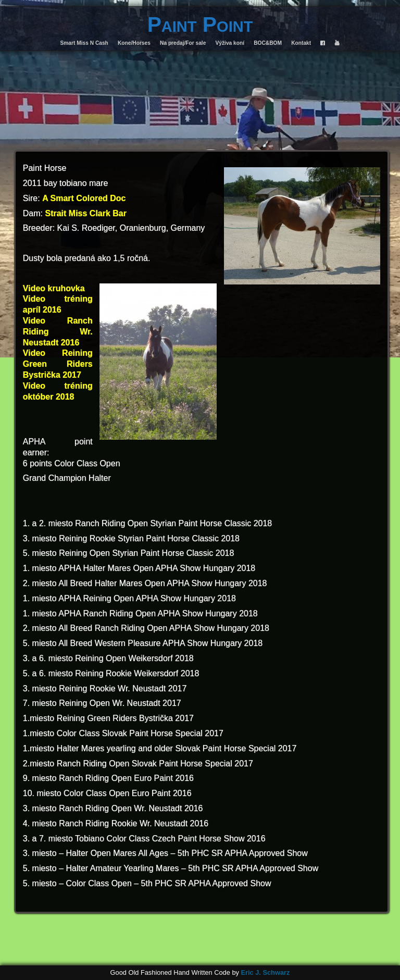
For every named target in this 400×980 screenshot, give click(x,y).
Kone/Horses (134, 43)
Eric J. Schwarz (265, 972)
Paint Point (200, 24)
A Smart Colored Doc (84, 198)
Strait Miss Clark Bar (86, 213)
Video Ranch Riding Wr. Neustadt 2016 (58, 332)
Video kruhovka (54, 288)
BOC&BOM (268, 43)
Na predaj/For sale (183, 43)
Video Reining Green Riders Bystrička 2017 (58, 364)
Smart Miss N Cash (84, 43)
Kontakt (301, 43)
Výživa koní (230, 43)
